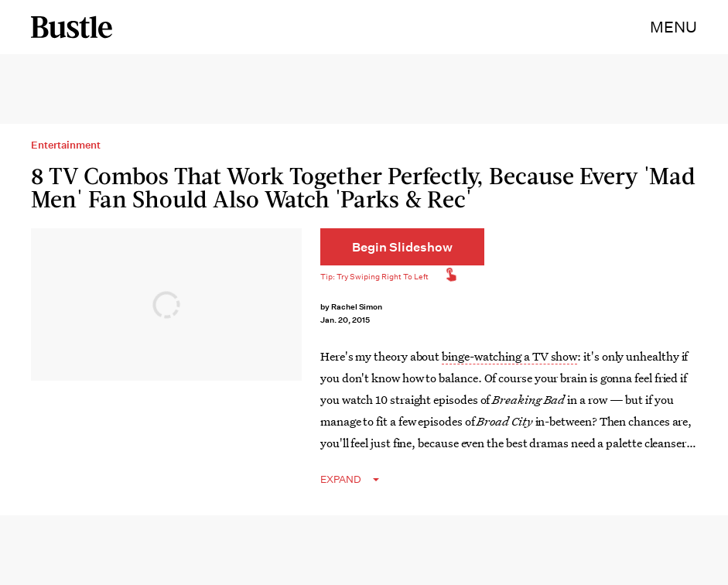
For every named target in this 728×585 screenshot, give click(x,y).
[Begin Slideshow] (402, 247)
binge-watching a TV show (509, 356)
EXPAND (341, 479)
